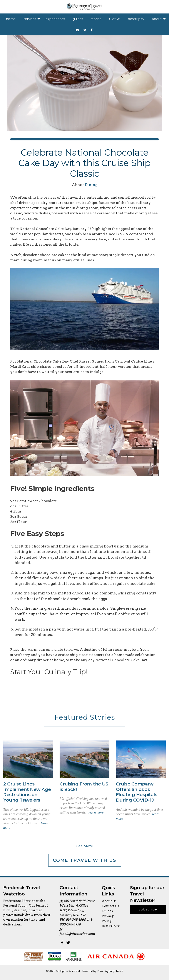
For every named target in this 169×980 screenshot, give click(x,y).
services (30, 19)
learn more (96, 812)
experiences (55, 19)
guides (78, 19)
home (11, 19)
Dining (91, 185)
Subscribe (148, 909)
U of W (114, 19)
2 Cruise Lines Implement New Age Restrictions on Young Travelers (27, 792)
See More (85, 846)
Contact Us (110, 906)
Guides (107, 911)
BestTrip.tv (111, 926)
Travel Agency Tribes (110, 971)
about (157, 19)
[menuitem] (11, 19)
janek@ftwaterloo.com (77, 934)
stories (96, 19)
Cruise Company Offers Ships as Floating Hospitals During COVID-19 (136, 792)
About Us (109, 901)
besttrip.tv (136, 19)
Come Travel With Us (85, 860)
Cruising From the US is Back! (84, 787)
